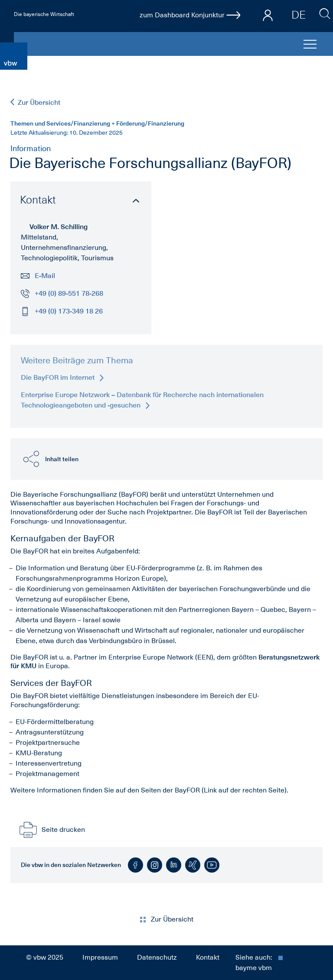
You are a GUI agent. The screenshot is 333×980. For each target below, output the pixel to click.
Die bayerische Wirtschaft (44, 14)
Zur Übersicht (35, 102)
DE (299, 15)
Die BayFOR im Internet (62, 377)
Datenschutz (157, 957)
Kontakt (208, 957)
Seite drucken (51, 830)
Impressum (100, 957)
